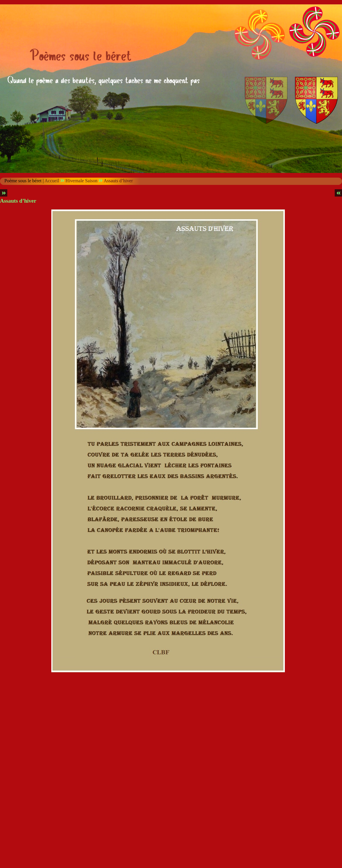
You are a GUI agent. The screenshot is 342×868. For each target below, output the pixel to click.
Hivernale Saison (82, 181)
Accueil (52, 181)
